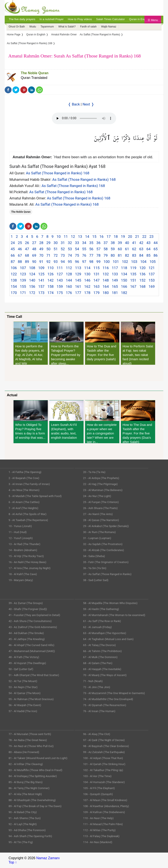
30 (56, 243)
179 (97, 293)
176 (69, 293)
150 (124, 280)
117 (115, 268)
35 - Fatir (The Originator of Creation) (106, 562)
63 (141, 249)
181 (115, 293)
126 (50, 274)
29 (49, 243)
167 (133, 286)
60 (120, 249)
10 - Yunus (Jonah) (20, 526)
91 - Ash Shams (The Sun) (25, 818)
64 (148, 249)
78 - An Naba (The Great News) (28, 740)
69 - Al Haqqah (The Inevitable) (102, 669)
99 (98, 262)
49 (41, 249)
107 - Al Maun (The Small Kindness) (105, 800)
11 (66, 237)
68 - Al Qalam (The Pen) (98, 663)
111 (60, 268)
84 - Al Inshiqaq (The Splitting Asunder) (33, 776)
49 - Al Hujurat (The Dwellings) (27, 663)
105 (153, 262)
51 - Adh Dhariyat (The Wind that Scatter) (34, 675)
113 (78, 268)
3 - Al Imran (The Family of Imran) (29, 484)
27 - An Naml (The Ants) (98, 514)
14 (87, 237)
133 (115, 274)
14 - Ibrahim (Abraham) (23, 550)
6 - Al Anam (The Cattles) (24, 502)
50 (49, 249)
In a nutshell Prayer (52, 19)
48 (34, 249)
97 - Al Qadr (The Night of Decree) (104, 740)
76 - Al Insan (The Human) (99, 711)
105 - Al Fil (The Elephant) (99, 788)
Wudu (33, 27)
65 (155, 249)
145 (78, 280)
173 (41, 293)
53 (70, 249)
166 (124, 286)
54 (77, 249)
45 (13, 249)
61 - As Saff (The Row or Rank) (102, 621)
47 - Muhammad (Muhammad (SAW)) (32, 651)
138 (14, 280)
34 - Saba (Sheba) (94, 556)
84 (141, 255)
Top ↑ (13, 862)
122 (14, 274)
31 (63, 243)
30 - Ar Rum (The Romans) (99, 532)
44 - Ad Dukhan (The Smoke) (26, 633)
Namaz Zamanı (48, 858)
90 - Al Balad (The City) (23, 812)
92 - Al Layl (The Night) (23, 824)
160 (69, 286)
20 (130, 237)
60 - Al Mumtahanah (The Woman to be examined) (114, 615)
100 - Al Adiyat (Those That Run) (103, 758)
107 (23, 268)
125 (41, 274)
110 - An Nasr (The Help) (98, 818)
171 (23, 293)
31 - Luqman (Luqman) (97, 538)
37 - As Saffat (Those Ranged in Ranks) (107, 574)
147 (97, 280)
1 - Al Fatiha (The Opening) (25, 472)
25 (20, 243)
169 (152, 286)
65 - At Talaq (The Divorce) (100, 645)
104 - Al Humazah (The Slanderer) (104, 782)
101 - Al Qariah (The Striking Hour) (104, 764)
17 (109, 237)
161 (78, 286)
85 (148, 255)
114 (87, 268)
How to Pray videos (80, 19)
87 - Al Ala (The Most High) (25, 794)
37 (106, 243)
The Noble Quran (35, 73)
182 (124, 293)
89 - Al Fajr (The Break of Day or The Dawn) (35, 806)
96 (77, 262)
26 (27, 243)
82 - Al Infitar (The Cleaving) (26, 764)
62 (134, 249)
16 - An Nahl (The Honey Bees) (27, 562)
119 (133, 268)
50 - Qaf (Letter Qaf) (21, 669)
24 (13, 243)
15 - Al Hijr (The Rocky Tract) (26, 556)
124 (32, 274)
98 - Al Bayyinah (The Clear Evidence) (106, 746)
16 (101, 237)
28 (41, 243)
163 (97, 286)
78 (98, 255)
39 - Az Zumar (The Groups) (26, 603)
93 (56, 262)
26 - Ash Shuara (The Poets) (100, 508)
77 (91, 255)
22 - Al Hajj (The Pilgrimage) (100, 484)
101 (116, 262)
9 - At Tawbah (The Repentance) (28, 520)
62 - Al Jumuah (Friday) (97, 627)
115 (97, 268)
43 (148, 243)
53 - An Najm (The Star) (23, 687)
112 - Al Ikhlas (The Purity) (99, 830)
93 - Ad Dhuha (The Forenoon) (27, 830)
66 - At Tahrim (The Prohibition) (102, 651)
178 (87, 293)
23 (151, 237)
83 (134, 255)
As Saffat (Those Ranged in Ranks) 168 (58, 173)
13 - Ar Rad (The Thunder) (24, 544)
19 (123, 237)
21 (137, 237)
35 (91, 243)
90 (34, 262)
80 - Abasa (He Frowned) (24, 752)
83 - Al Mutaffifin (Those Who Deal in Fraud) (35, 770)
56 (91, 249)
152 (142, 280)
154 (14, 286)
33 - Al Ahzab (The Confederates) (104, 550)
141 (41, 280)
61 (127, 249)
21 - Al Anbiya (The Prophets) (101, 478)
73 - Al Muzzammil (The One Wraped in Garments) (114, 693)
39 (120, 243)
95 (70, 262)
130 (87, 274)
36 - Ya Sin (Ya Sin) (95, 568)
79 (106, 255)
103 (134, 262)
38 (113, 243)
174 (50, 293)
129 (78, 274)
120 (142, 268)
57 (98, 249)
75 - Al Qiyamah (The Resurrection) (105, 705)
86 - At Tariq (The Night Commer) (29, 788)
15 (94, 237)
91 (41, 262)
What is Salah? (67, 27)
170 (14, 293)
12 (73, 237)
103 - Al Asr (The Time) (97, 776)
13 (80, 237)
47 (27, 249)
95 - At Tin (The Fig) (21, 842)
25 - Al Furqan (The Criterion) (101, 502)
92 (49, 262)
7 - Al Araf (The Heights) (23, 508)
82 (127, 255)
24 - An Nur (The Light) (97, 496)
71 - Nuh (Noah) (93, 681)
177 (78, 293)
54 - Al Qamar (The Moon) (25, 693)
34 (84, 243)
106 (14, 268)
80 (113, 255)
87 (13, 262)
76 (84, 255)
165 (115, 286)
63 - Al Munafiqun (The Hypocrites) (105, 633)
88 (20, 262)
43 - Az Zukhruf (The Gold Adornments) (33, 627)
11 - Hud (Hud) (18, 532)
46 (20, 249)
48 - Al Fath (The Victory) (24, 657)
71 (49, 255)
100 (107, 262)
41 (134, 243)
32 (70, 243)
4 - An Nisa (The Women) (24, 490)
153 (152, 280)
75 (77, 255)
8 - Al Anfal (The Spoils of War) (28, 514)
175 (60, 293)
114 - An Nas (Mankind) (98, 842)
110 (50, 268)
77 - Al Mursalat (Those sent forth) (30, 734)
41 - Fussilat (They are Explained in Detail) (34, 615)
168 (142, 286)
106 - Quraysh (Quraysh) (98, 794)
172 (32, 293)
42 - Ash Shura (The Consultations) (30, 621)
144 (69, 280)
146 (87, 280)
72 (56, 255)
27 (34, 243)
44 (155, 243)
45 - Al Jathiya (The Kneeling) (27, 639)
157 (41, 286)
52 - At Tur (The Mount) (23, 681)
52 (63, 249)
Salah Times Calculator (111, 19)
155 (23, 286)
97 (84, 262)
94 (63, 262)
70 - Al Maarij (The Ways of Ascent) (105, 675)
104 (143, 262)
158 (50, 286)
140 (32, 280)
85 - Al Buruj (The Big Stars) (26, 782)
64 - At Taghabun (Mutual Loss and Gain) (108, 639)
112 (69, 268)
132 (106, 274)
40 (127, 243)
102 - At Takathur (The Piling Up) (103, 770)
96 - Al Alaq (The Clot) (97, 734)
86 (155, 255)
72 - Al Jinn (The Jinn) (97, 687)
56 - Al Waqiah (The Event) (25, 705)
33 (77, 243)
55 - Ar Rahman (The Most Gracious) (31, 699)
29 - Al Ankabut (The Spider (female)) (106, 526)
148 (106, 280)
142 (50, 280)
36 (98, 243)
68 (27, 255)
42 (141, 243)
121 (152, 268)
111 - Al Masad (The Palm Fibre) (103, 824)
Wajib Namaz (109, 27)
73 (63, 255)
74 (70, 255)
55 (84, 249)
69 (34, 255)
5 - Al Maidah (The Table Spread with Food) (35, 496)
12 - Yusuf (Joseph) (21, 538)
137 (152, 274)
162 (87, 286)
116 (106, 268)
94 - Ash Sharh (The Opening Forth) (30, 836)
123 (23, 274)
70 (41, 255)
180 (106, 293)
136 (142, 274)
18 (116, 237)
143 (60, 280)
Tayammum (47, 27)
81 (120, 255)
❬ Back (74, 104)
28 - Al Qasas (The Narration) (101, 520)
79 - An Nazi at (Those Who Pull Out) (31, 746)
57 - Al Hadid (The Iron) (23, 711)
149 (115, 280)
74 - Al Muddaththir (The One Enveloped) (108, 699)
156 (32, 286)
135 (133, 274)
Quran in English (139, 19)
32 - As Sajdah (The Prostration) (103, 544)
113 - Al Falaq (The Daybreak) (101, 836)
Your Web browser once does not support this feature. (84, 118)
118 (124, 268)
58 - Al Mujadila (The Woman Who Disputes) (110, 603)
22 (144, 237)
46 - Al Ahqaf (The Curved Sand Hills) (31, 645)
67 (20, 255)
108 (32, 268)
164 (106, 286)
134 (124, 274)
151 (133, 280)
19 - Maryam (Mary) (21, 580)
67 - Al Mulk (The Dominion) (100, 657)
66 (13, 255)
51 (56, 249)
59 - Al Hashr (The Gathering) (101, 609)
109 (41, 268)
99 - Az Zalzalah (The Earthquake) (104, 752)
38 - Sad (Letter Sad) (96, 580)
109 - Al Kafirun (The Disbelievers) (104, 812)
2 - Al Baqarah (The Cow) (24, 478)
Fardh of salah (88, 27)
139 (23, 280)
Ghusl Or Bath (17, 27)
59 (113, 249)
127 (60, 274)
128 (69, 274)
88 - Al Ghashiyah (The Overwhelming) (32, 800)
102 (125, 262)
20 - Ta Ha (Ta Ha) (94, 472)
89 (27, 262)
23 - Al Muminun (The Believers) (103, 490)
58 (106, 249)
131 (97, 274)
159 (60, 286)
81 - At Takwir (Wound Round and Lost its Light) (38, 758)
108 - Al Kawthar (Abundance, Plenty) (106, 806)
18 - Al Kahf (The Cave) (23, 574)
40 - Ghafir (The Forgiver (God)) (28, 609)
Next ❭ (88, 104)
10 (59, 237)
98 (91, 262)
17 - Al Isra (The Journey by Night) (30, 568)
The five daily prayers (22, 19)
